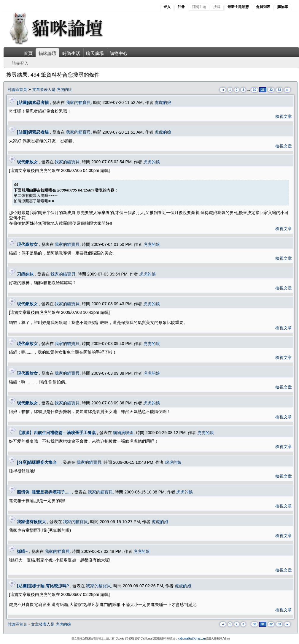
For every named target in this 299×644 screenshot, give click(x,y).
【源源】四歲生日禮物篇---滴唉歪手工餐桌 (56, 433)
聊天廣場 (95, 53)
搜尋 (217, 7)
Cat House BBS (149, 639)
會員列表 (263, 7)
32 (271, 90)
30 (254, 90)
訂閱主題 (199, 7)
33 (279, 90)
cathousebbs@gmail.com (192, 639)
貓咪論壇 (47, 53)
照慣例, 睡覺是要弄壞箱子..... (44, 492)
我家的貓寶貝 (78, 102)
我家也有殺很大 (31, 522)
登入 (167, 7)
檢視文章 (284, 116)
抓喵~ (22, 551)
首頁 (28, 53)
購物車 (283, 7)
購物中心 (119, 53)
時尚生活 (71, 53)
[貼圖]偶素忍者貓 (33, 102)
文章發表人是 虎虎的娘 (52, 90)
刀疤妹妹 (25, 274)
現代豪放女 (27, 162)
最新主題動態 (238, 7)
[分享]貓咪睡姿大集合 (38, 462)
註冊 (181, 7)
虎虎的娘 (163, 102)
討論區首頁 (17, 90)
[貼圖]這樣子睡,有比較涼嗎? (43, 586)
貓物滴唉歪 (123, 433)
